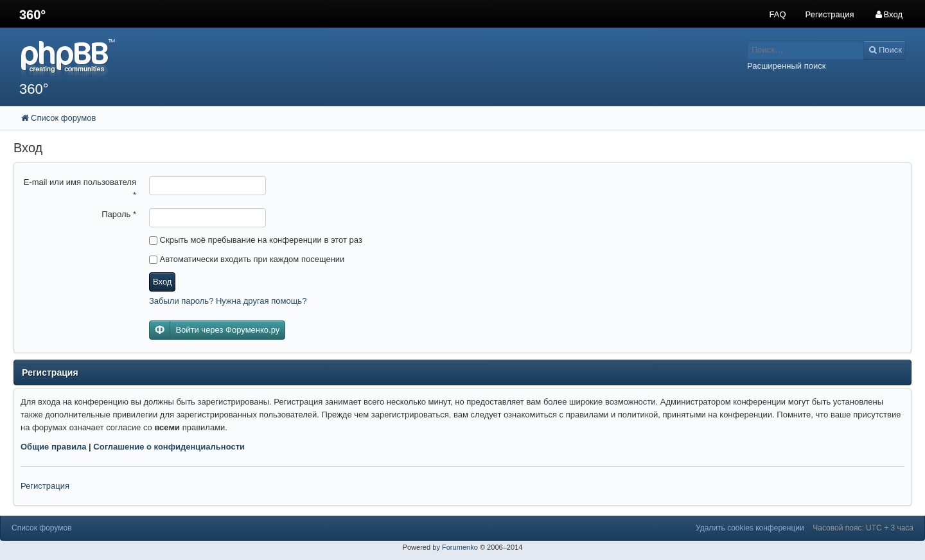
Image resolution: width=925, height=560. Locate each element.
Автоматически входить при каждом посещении (247, 259)
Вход (162, 282)
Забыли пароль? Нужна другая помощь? (228, 301)
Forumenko (460, 547)
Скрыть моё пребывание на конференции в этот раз (256, 240)
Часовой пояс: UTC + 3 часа (863, 528)
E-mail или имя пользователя (80, 188)
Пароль (119, 214)
